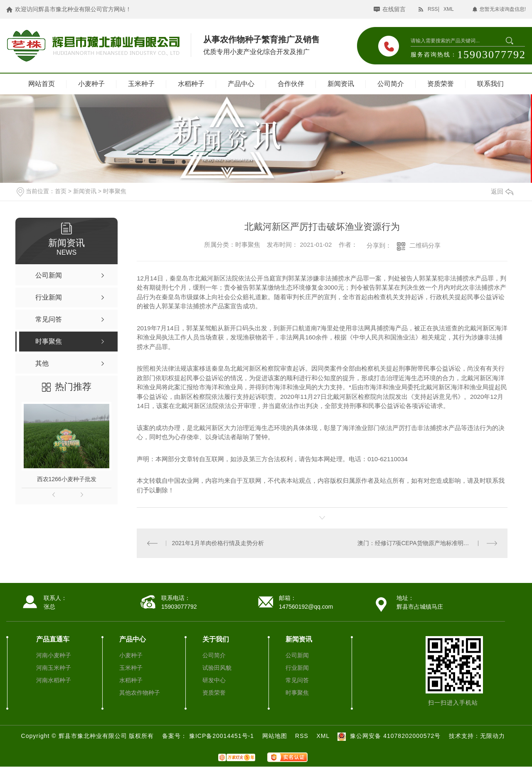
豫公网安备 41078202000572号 (388, 736)
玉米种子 (141, 84)
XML (449, 9)
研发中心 (214, 680)
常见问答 (297, 680)
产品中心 (241, 84)
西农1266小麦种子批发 (67, 479)
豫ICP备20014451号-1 (223, 736)
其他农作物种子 (140, 693)
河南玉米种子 (54, 668)
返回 (502, 191)
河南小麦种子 (54, 655)
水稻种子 (191, 84)
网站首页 (42, 84)
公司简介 (391, 84)
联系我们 (490, 84)
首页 (61, 191)
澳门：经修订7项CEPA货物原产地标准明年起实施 (422, 543)
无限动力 (493, 736)
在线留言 (394, 9)
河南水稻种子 (54, 680)
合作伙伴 (291, 84)
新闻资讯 (341, 84)
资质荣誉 (441, 84)
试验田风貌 (217, 668)
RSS (433, 9)
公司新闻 (297, 655)
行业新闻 (297, 668)
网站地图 (275, 736)
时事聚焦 (115, 191)
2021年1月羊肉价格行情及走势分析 (218, 543)
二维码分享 (425, 245)
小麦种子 (91, 84)
